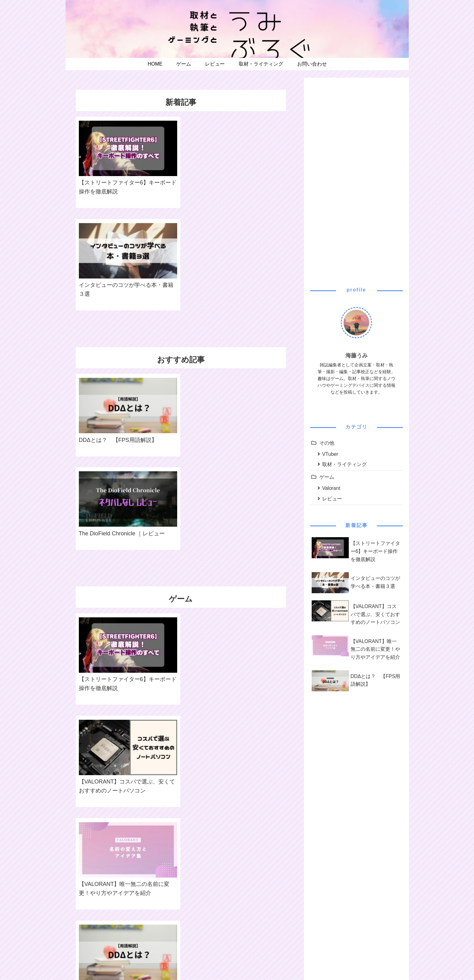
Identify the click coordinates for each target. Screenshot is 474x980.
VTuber (330, 454)
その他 (327, 443)
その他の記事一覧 (181, 908)
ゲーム (327, 477)
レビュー (332, 499)
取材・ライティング (344, 464)
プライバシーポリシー (224, 961)
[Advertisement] (357, 177)
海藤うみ (357, 356)
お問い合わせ (265, 961)
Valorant (331, 488)
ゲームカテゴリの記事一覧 (181, 629)
